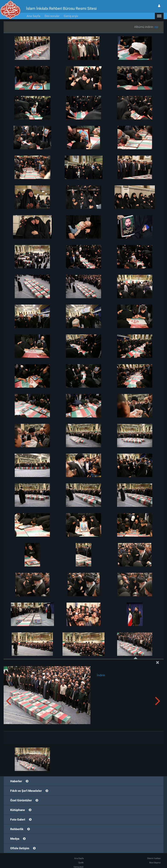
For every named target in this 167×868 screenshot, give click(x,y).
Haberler (16, 781)
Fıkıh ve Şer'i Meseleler (26, 791)
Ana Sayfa (33, 16)
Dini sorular (52, 16)
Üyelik (81, 863)
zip (156, 27)
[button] (159, 16)
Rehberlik (17, 829)
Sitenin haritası (154, 858)
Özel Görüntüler (21, 800)
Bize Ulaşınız (155, 863)
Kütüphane (18, 810)
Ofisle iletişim (20, 848)
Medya (15, 839)
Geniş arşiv (71, 16)
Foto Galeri (18, 819)
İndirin (101, 675)
